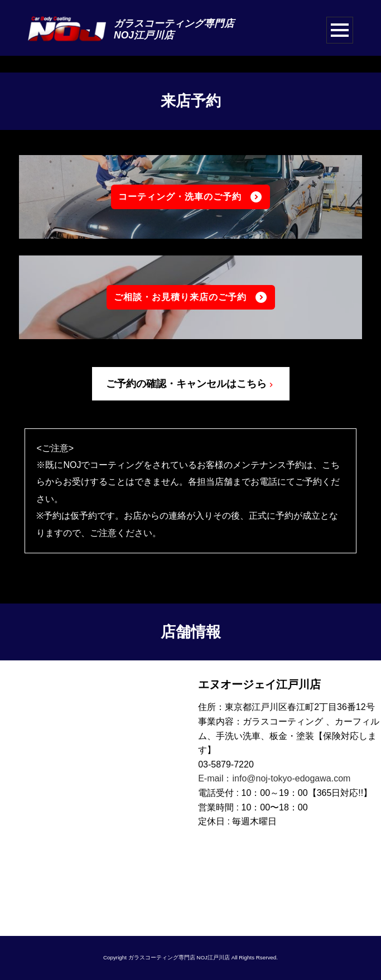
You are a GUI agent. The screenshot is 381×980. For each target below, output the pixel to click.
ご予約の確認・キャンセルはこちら (191, 384)
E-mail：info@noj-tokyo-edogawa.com (274, 779)
